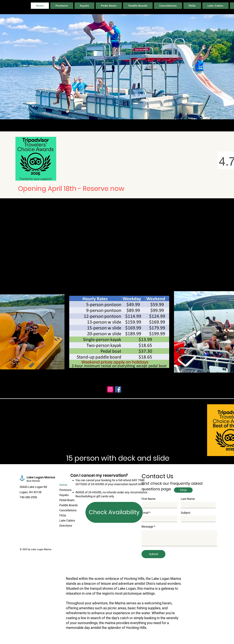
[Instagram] (110, 389)
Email (145, 513)
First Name (149, 499)
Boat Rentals (34, 481)
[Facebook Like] (39, 556)
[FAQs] (183, 490)
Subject (186, 513)
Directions (66, 526)
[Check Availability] (114, 512)
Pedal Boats (67, 500)
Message (147, 527)
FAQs (63, 515)
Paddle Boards (69, 505)
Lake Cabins (67, 520)
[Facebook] (118, 389)
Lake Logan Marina (41, 477)
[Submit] (153, 554)
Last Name (188, 499)
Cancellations (68, 510)
